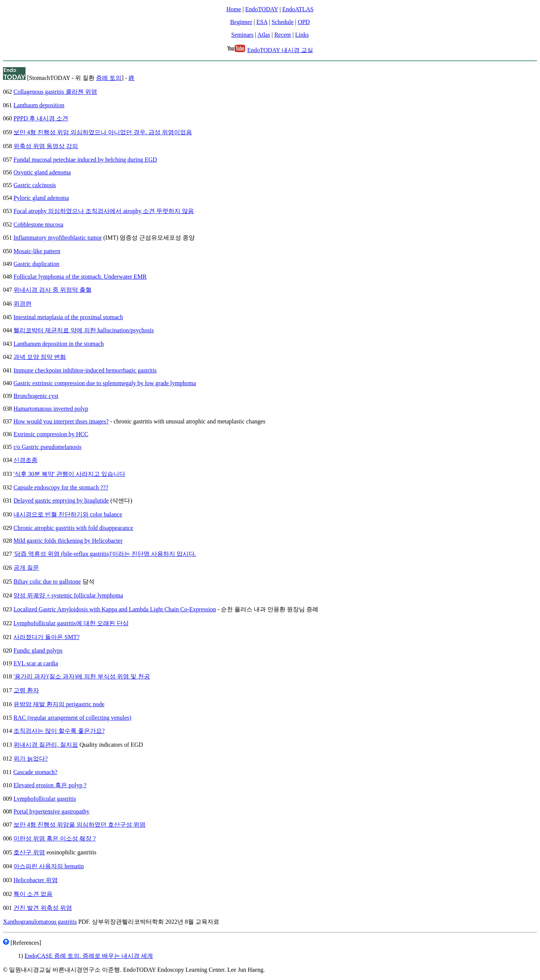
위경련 (22, 304)
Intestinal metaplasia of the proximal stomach (68, 317)
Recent (282, 35)
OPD (304, 22)
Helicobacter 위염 (36, 880)
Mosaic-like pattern (37, 251)
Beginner (241, 22)
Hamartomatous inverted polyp (51, 409)
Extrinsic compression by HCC (51, 434)
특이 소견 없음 (33, 894)
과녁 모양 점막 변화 (40, 357)
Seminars (243, 35)
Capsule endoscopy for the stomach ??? (61, 487)
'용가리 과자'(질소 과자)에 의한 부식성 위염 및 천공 (82, 676)
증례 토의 (109, 78)
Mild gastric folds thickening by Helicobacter (68, 541)
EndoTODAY (262, 9)
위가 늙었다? (31, 759)
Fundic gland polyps (38, 651)
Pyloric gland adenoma (41, 198)
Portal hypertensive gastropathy (52, 811)
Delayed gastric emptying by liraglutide (61, 501)
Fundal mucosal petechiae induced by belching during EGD (85, 160)
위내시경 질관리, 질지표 (46, 745)
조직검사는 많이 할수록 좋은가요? (59, 731)
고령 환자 (26, 690)
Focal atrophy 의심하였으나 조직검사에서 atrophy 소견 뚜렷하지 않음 (104, 211)
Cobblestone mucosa (38, 224)
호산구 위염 (29, 852)
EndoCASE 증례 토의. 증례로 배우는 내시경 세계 (89, 956)
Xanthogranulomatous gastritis (40, 922)
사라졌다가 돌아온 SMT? (46, 637)
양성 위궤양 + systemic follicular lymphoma (68, 595)
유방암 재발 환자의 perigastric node (59, 704)
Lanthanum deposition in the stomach (59, 344)
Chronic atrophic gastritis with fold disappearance (73, 528)
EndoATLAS (298, 9)
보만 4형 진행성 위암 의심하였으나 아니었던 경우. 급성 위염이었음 (103, 132)
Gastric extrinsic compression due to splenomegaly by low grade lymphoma (105, 383)
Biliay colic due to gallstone (47, 582)
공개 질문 (26, 568)
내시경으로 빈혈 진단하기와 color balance (68, 514)
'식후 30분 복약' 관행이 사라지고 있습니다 (69, 474)
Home (234, 9)
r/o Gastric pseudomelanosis (47, 447)
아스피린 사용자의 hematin (49, 866)
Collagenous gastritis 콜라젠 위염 (55, 92)
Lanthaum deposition (39, 105)
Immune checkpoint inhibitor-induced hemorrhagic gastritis (85, 370)
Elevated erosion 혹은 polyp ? (50, 785)
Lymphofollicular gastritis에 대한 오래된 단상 (71, 623)
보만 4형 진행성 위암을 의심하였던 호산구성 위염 (79, 825)
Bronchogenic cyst (36, 396)
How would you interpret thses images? (61, 421)
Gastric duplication (36, 264)
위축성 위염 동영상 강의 (46, 146)
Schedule (283, 22)
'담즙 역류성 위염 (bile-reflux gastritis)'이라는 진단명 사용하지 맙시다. (105, 554)
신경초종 (25, 460)
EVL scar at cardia (36, 663)
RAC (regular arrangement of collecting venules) (72, 718)
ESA (262, 22)
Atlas (264, 35)
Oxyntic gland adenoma (42, 172)
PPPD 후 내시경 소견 (41, 118)
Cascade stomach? (35, 772)
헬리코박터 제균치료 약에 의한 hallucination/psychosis (84, 330)
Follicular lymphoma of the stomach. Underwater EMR (80, 277)
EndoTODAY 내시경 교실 (280, 50)
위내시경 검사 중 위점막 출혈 (52, 290)
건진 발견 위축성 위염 (43, 908)
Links (302, 35)
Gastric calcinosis (35, 185)
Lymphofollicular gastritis (45, 799)
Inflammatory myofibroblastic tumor (58, 238)
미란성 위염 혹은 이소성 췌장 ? (55, 838)
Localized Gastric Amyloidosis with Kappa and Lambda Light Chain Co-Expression (115, 609)
